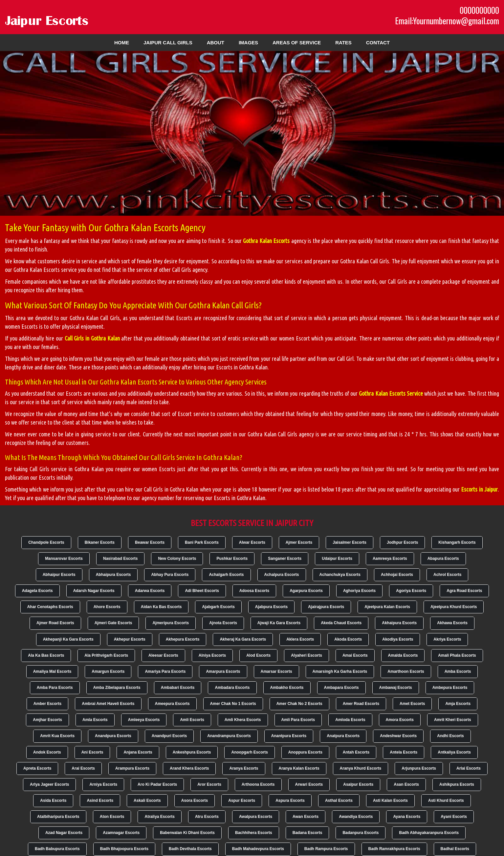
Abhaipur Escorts (59, 575)
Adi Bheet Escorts (202, 591)
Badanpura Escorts (361, 833)
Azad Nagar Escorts (64, 833)
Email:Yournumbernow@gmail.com (447, 21)
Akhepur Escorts (130, 639)
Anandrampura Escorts (229, 736)
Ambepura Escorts (450, 688)
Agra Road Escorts (464, 591)
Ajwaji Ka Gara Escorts (279, 623)
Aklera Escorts (300, 639)
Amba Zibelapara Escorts (117, 688)
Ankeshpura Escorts (192, 752)
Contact (378, 43)
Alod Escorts (258, 655)
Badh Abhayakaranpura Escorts (429, 833)
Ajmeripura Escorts (171, 623)
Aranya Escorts (244, 768)
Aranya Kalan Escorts (299, 768)
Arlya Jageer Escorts (49, 784)
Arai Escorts (83, 768)
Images (248, 43)
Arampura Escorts (132, 768)
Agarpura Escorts (306, 591)
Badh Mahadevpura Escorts (258, 849)
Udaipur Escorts (337, 559)
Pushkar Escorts (232, 559)
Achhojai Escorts (397, 575)
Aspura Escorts (290, 801)
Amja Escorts (458, 704)
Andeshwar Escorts (398, 736)
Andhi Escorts (450, 736)
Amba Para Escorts (55, 688)
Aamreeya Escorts (390, 559)
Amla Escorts (95, 720)
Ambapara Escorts (341, 688)
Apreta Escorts (37, 768)
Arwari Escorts (309, 784)
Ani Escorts (92, 752)
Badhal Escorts (455, 849)
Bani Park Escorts (202, 542)
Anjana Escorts (138, 752)
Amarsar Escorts (276, 671)
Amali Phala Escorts (457, 655)
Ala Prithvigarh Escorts (106, 655)
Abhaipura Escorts (113, 575)
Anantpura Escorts (289, 736)
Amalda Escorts (403, 655)
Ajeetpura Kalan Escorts (387, 607)
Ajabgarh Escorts (218, 607)
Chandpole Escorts (46, 542)
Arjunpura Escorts (419, 768)
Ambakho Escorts (287, 688)
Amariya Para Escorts (165, 671)
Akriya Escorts (447, 639)
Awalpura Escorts (256, 817)
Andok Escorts (47, 752)
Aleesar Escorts (163, 655)
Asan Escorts (406, 784)
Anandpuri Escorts (169, 736)
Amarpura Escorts (223, 671)
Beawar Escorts (150, 542)
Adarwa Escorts (150, 591)
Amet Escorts (412, 704)
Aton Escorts (112, 817)
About (216, 43)
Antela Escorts (404, 752)
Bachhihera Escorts (254, 833)
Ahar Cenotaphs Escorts (50, 607)
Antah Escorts (356, 752)
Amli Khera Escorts (243, 720)
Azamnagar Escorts (121, 833)
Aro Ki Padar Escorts (157, 784)
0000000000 (479, 10)
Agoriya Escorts (411, 591)
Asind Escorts (100, 801)
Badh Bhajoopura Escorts (124, 849)
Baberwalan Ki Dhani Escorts (187, 833)
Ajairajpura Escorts (326, 607)
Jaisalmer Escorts (350, 542)
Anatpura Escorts (343, 736)
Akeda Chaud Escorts (341, 623)
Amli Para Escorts (298, 720)
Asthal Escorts (339, 801)
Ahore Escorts (107, 607)
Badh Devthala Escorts (190, 849)
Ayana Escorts (407, 817)
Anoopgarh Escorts (249, 752)
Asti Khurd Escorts (446, 801)
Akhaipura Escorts (399, 623)
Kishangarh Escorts (457, 542)
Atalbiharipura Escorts (58, 817)
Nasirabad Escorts (120, 559)
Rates (343, 43)
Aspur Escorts (242, 801)
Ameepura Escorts (172, 704)
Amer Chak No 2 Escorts (299, 704)
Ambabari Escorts (178, 688)
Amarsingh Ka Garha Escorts (340, 671)
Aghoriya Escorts (359, 591)
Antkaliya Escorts (454, 752)
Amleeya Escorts (144, 720)
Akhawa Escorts (452, 623)
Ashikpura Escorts (457, 784)
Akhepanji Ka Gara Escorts (68, 639)
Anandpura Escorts (113, 736)
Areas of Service (297, 43)
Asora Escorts (195, 801)
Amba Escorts (458, 671)
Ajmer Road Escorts (55, 623)
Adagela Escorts (37, 591)
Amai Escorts (355, 655)
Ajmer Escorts (299, 542)
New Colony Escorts (177, 559)
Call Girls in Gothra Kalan (92, 338)
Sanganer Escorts (285, 559)
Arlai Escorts (469, 768)
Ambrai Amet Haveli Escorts (108, 704)
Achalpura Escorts (282, 575)
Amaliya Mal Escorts (52, 671)
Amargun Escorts (108, 671)
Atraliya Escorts (159, 817)
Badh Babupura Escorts (57, 849)
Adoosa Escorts (254, 591)
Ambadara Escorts (232, 688)
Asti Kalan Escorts (390, 801)
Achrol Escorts (447, 575)
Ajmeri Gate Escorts (113, 623)
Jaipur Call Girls (168, 43)
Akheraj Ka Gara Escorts (243, 639)
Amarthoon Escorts (406, 671)
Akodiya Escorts (398, 639)
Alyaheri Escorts (307, 655)
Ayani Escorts (454, 817)
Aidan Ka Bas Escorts (161, 607)
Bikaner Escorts (100, 542)
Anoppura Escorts (305, 752)
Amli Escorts (192, 720)
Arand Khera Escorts (189, 768)
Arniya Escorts (103, 784)
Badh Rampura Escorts (326, 849)
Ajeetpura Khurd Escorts (454, 607)
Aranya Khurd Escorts (361, 768)
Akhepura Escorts (183, 639)
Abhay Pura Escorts (170, 575)
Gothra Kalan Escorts (266, 241)
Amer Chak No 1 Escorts (233, 704)
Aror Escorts (209, 784)
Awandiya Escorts (356, 817)
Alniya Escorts (212, 655)
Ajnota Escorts (223, 623)
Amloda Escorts (350, 720)
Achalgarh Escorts (226, 575)
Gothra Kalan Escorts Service (391, 393)
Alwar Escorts (252, 542)
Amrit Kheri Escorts (453, 720)
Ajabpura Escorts (271, 607)
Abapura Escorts (443, 559)
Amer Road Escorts (361, 704)
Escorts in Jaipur (479, 489)
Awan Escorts (306, 817)
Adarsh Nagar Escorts (94, 591)
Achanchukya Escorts (340, 575)
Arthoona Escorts (258, 784)
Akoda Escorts (348, 639)
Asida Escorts (53, 801)
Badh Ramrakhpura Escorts (394, 849)
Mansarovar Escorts (64, 559)
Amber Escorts (47, 704)
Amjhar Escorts (47, 720)
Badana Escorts (307, 833)
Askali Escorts (147, 801)
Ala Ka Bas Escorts (46, 655)
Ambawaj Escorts (396, 688)
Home (122, 43)
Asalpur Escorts (358, 784)
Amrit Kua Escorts (57, 736)
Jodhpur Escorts (402, 542)
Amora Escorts (400, 720)
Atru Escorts (207, 817)
